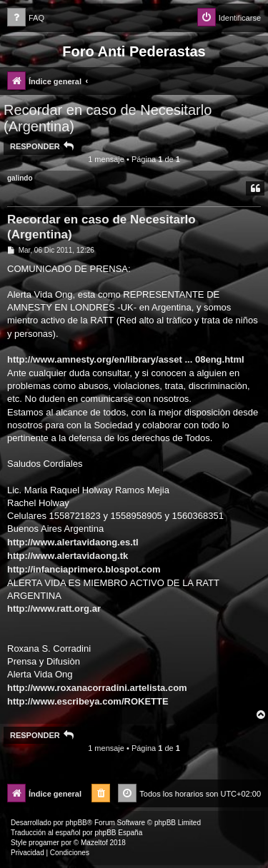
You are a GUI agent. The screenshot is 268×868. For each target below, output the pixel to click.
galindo (20, 178)
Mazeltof (94, 843)
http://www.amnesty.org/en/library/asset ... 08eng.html (126, 359)
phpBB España (118, 833)
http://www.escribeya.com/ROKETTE (88, 701)
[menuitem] (26, 18)
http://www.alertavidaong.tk (68, 556)
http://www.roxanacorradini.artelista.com (97, 688)
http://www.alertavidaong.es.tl (73, 542)
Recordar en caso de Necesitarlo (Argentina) (108, 118)
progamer (44, 843)
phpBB (76, 823)
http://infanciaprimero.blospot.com (84, 569)
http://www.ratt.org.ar (54, 609)
